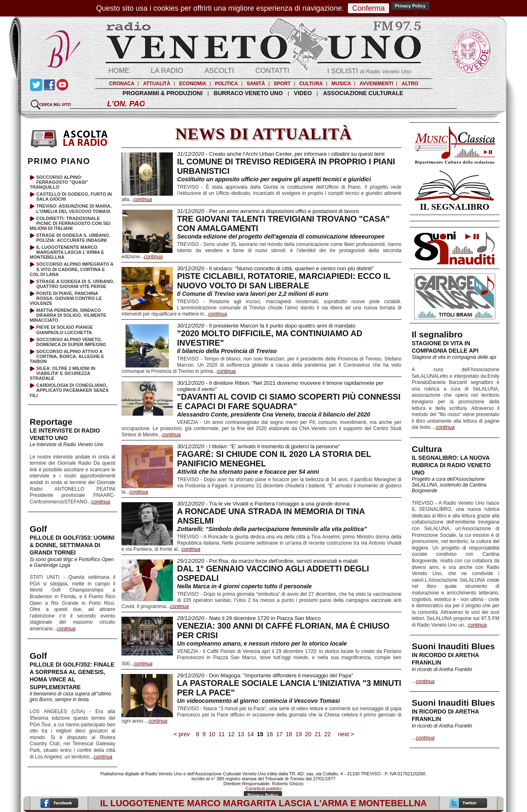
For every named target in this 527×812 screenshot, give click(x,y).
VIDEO (303, 93)
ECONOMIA (193, 84)
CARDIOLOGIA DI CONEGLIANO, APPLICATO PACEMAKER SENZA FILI (69, 390)
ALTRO (410, 84)
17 (279, 734)
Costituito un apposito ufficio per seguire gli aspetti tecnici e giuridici (274, 179)
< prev (182, 734)
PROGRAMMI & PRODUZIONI (163, 93)
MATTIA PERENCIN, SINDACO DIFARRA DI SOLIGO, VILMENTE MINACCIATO (68, 315)
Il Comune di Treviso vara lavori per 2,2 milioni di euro (253, 294)
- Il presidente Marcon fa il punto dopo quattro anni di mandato (266, 326)
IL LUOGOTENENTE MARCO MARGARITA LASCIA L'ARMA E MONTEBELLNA (67, 252)
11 (222, 734)
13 (241, 734)
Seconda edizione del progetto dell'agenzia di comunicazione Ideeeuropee (281, 236)
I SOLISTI (369, 71)
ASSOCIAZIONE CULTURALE (363, 93)
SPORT (282, 84)
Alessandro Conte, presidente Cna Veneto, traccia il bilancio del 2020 (274, 414)
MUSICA (341, 84)
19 (299, 734)
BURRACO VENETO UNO (248, 93)
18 (289, 734)
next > (346, 734)
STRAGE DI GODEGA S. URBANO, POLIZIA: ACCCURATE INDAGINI (73, 238)
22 (328, 734)
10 (212, 734)
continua (445, 427)
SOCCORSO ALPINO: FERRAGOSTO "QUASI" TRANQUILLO (59, 182)
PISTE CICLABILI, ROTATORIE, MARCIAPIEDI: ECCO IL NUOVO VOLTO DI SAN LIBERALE (284, 281)
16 (269, 734)
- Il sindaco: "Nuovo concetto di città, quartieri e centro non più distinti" (275, 268)
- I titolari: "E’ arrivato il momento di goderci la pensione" (259, 446)
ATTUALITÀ (156, 84)
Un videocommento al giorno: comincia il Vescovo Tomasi (258, 701)
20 (308, 734)
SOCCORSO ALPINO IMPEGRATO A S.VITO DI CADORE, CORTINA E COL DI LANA (71, 269)
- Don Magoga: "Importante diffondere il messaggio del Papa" (265, 675)
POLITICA (226, 84)
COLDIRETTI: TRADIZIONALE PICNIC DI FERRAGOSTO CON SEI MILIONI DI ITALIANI (70, 223)
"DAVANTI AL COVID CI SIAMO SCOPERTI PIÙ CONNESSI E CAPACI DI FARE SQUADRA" (289, 401)
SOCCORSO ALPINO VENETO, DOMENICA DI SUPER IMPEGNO (71, 342)
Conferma (368, 8)
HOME (119, 71)
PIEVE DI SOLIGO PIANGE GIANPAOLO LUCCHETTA (65, 330)
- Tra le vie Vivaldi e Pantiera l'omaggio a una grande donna (263, 504)
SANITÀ (256, 84)
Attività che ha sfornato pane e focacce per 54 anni (248, 472)
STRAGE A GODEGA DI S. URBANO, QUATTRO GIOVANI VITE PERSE (75, 284)
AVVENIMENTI (376, 84)
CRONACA (122, 84)
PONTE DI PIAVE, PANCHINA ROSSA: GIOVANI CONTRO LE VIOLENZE (66, 298)
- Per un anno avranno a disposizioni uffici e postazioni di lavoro (268, 211)
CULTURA (311, 84)
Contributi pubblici (263, 789)
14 (251, 734)
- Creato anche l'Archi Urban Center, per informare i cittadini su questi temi (281, 154)
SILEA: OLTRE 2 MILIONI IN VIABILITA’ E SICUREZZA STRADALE (62, 373)
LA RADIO (167, 71)
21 (318, 734)
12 (231, 734)
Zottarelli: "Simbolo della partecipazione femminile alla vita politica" (272, 529)
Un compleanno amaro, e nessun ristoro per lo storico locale (262, 644)
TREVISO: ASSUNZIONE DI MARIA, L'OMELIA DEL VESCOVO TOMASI (74, 208)
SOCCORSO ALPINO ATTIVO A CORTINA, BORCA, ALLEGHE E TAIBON (67, 356)
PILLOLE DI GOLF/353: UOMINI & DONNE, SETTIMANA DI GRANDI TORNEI (72, 545)
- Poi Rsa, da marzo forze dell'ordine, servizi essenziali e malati (267, 561)
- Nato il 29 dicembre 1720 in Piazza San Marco (249, 618)
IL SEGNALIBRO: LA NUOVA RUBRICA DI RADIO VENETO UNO (451, 465)
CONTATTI (272, 71)
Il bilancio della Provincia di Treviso (227, 351)
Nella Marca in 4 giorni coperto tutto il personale (244, 586)
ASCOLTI (219, 71)
